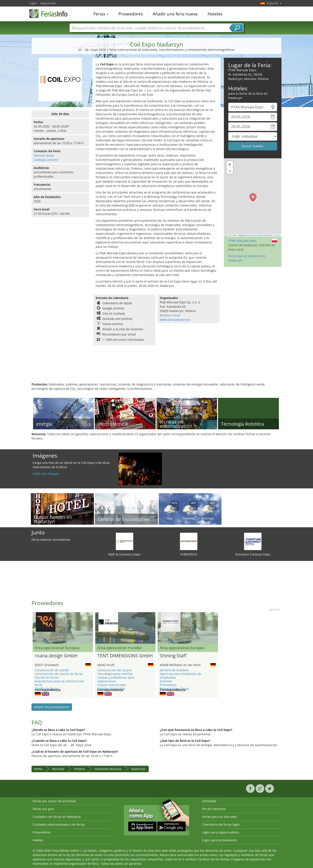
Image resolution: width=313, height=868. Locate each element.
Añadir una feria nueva (175, 14)
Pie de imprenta (214, 809)
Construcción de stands (52, 670)
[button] (253, 197)
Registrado (48, 3)
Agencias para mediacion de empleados (180, 676)
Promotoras (168, 685)
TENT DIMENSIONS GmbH (125, 656)
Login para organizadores (221, 832)
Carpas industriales (112, 685)
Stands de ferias (47, 677)
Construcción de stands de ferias (59, 674)
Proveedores (131, 14)
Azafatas (166, 681)
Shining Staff (173, 656)
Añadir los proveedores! (52, 707)
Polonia (79, 769)
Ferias (101, 14)
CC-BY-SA (277, 235)
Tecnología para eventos (115, 674)
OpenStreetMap (255, 235)
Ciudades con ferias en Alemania (57, 817)
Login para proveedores (219, 840)
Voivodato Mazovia (108, 769)
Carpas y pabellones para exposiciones (116, 679)
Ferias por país (43, 809)
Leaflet (233, 235)
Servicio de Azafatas (174, 670)
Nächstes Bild (153, 628)
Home (38, 769)
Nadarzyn (138, 769)
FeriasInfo (51, 13)
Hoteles (215, 14)
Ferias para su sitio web (219, 817)
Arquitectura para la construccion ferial (59, 683)
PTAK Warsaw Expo (242, 241)
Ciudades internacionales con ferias (59, 824)
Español (274, 3)
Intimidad (209, 801)
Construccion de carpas (115, 670)
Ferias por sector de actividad (54, 801)
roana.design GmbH (56, 656)
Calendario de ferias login (221, 824)
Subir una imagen (46, 474)
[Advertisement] (156, 368)
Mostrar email (44, 155)
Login (33, 3)
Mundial (58, 769)
